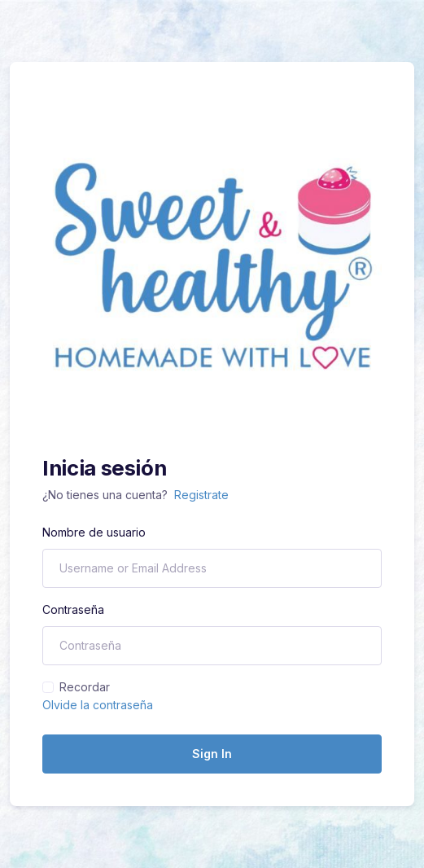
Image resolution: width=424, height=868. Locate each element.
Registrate (201, 495)
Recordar (85, 687)
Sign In (212, 754)
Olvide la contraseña (98, 705)
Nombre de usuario (94, 532)
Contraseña (73, 609)
